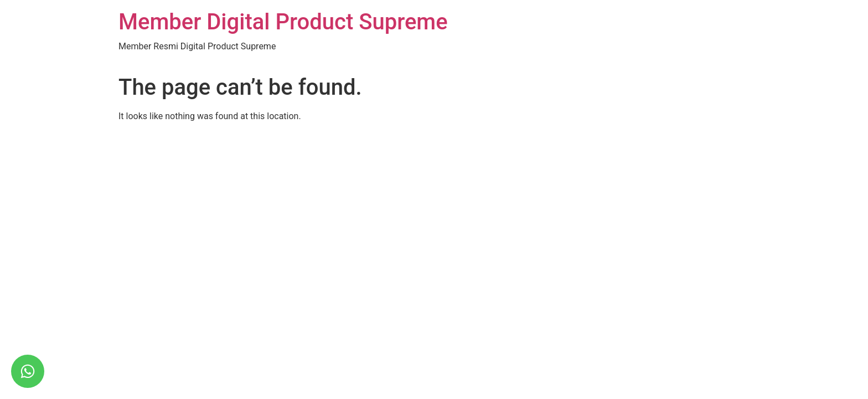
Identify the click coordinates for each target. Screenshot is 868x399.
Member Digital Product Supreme (283, 22)
